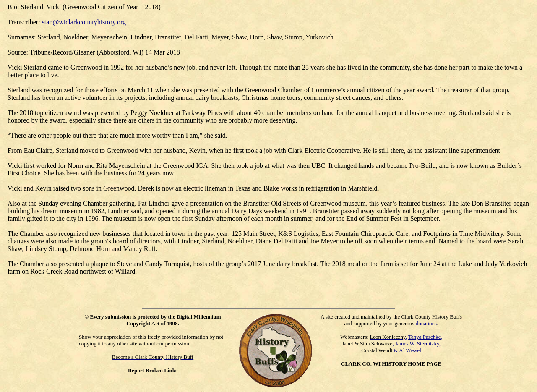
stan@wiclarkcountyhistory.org (84, 22)
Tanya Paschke (424, 337)
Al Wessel (410, 350)
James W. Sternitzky (417, 344)
